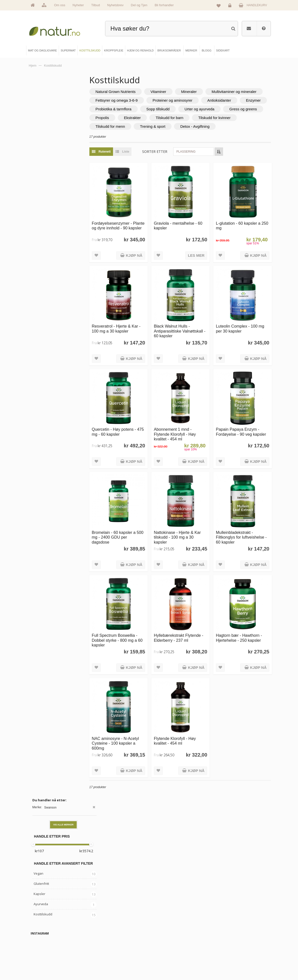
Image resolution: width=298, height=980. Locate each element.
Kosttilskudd (43, 195)
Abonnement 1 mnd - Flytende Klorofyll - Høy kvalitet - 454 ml (188, 432)
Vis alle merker (63, 105)
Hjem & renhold (106, 964)
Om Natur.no (44, 938)
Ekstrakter (195, 126)
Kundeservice (224, 947)
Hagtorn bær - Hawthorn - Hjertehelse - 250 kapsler (246, 622)
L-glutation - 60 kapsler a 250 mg (245, 236)
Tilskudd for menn (177, 135)
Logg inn (231, 6)
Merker (40, 947)
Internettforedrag (168, 947)
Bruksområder (167, 938)
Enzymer (216, 109)
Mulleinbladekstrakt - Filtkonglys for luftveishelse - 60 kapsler (245, 528)
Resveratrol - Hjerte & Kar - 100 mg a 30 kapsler (135, 333)
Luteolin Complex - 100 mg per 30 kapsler (243, 333)
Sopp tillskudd (178, 118)
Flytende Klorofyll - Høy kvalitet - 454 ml (188, 719)
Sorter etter (174, 169)
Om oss (60, 5)
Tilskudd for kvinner (131, 135)
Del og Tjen (139, 5)
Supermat (103, 938)
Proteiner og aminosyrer (135, 109)
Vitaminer (178, 92)
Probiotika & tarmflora (133, 118)
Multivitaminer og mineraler (138, 100)
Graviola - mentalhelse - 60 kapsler (188, 236)
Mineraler (209, 92)
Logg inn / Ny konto (227, 930)
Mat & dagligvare (107, 930)
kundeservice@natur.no (149, 898)
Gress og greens (129, 126)
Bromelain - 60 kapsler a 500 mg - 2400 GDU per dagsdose (133, 528)
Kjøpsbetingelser (225, 955)
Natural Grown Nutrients (135, 92)
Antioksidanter (182, 109)
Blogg (162, 930)
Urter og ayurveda (219, 118)
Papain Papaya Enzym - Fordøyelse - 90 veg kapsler (244, 432)
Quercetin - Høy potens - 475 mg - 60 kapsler (134, 429)
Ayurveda (41, 184)
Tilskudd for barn (232, 126)
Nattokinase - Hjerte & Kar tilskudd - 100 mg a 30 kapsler (188, 528)
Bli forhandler (164, 5)
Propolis (164, 126)
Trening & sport (220, 135)
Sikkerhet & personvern (229, 964)
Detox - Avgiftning (130, 144)
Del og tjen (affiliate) (170, 955)
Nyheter (78, 5)
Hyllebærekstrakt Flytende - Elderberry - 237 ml (187, 625)
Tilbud (95, 5)
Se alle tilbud (44, 964)
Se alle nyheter (45, 955)
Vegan (38, 154)
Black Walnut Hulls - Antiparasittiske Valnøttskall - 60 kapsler (188, 335)
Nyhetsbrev (115, 5)
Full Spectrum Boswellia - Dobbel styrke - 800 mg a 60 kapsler (134, 625)
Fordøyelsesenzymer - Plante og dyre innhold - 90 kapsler (133, 239)
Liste (141, 169)
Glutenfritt (41, 164)
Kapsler (39, 174)
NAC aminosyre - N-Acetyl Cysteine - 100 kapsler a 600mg (131, 721)
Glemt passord (224, 938)
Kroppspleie (104, 955)
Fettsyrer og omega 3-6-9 (196, 100)
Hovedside (43, 930)
